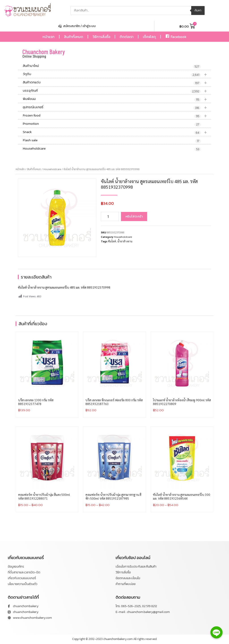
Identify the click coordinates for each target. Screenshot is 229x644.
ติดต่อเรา (127, 37)
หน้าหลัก (20, 169)
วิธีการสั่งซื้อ (101, 37)
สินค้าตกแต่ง (117, 82)
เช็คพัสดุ (149, 37)
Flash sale (112, 140)
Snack (117, 132)
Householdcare (112, 149)
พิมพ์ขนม (117, 99)
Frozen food (117, 115)
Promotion (112, 124)
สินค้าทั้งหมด (74, 37)
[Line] (216, 632)
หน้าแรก (49, 37)
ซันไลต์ (112, 241)
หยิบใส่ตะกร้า (134, 216)
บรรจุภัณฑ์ (117, 91)
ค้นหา (198, 10)
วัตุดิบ (117, 74)
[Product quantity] (110, 216)
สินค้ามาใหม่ (112, 66)
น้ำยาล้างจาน (125, 241)
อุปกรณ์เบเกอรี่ (117, 107)
